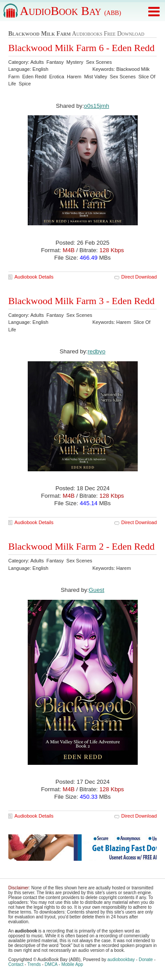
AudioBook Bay (70, 11)
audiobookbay (121, 960)
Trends (34, 964)
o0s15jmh (97, 106)
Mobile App (72, 964)
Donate (146, 960)
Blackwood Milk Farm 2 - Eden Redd (81, 546)
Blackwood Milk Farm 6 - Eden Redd (81, 48)
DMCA (51, 964)
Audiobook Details (34, 277)
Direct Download (139, 277)
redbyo (96, 351)
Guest (97, 590)
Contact (16, 964)
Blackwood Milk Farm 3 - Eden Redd (81, 301)
